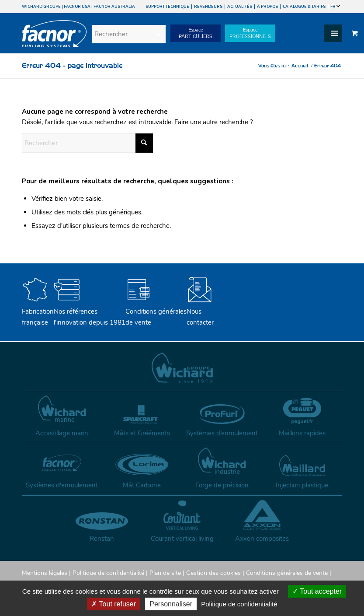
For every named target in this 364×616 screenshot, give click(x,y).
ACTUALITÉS (240, 7)
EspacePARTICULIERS (196, 33)
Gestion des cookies (213, 573)
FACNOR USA (77, 7)
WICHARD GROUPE (41, 7)
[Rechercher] (129, 34)
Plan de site (165, 573)
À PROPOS (267, 7)
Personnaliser (171, 604)
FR (335, 7)
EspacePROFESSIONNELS (250, 33)
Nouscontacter (200, 311)
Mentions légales (45, 573)
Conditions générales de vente (156, 311)
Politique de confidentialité (108, 573)
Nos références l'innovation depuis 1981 (90, 311)
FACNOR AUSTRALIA (114, 7)
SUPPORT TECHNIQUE (167, 7)
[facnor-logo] (54, 40)
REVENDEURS (208, 7)
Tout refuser (114, 604)
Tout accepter (317, 591)
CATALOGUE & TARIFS (304, 7)
